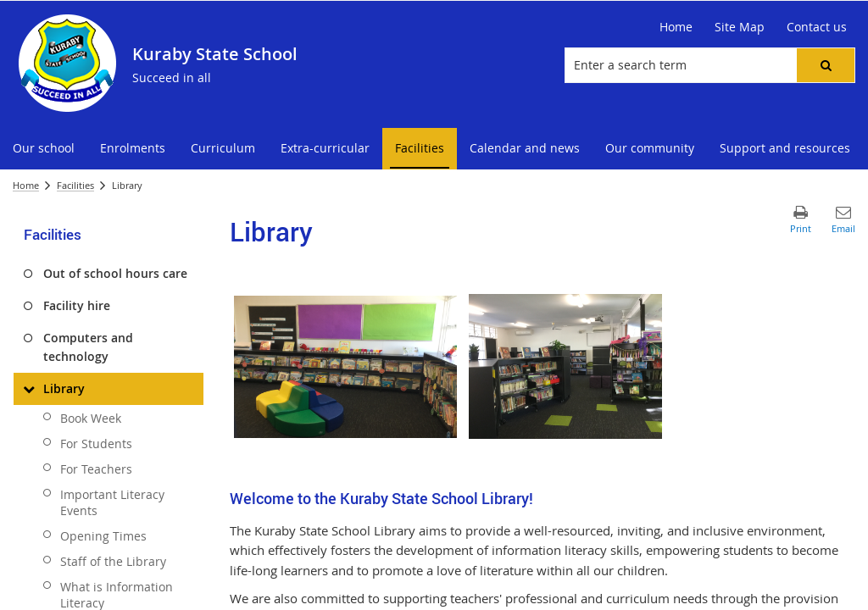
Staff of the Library (113, 561)
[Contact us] (817, 27)
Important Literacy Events (112, 502)
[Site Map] (740, 27)
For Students (96, 444)
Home (26, 185)
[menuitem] (44, 149)
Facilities (75, 185)
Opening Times (103, 536)
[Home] (676, 27)
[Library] (28, 389)
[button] (826, 65)
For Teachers (96, 469)
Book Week (91, 418)
